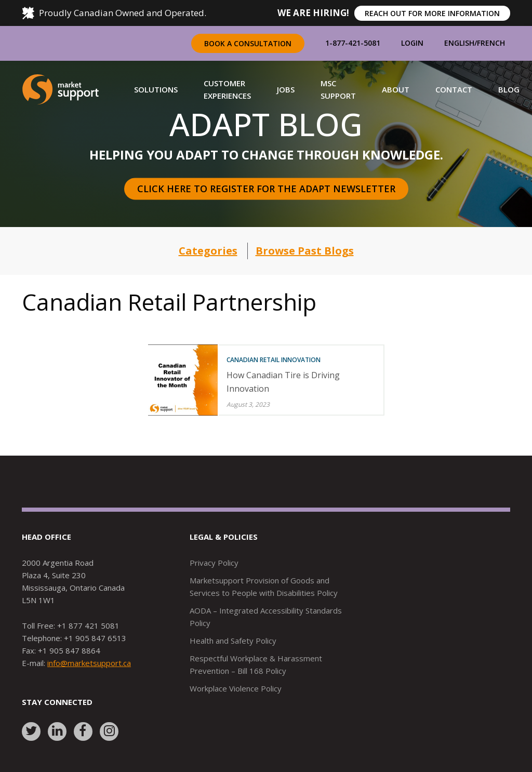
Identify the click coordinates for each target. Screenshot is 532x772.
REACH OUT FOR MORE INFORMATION (432, 13)
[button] (156, 89)
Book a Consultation (248, 43)
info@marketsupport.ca (89, 663)
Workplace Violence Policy (236, 688)
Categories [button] (208, 251)
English (459, 43)
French (491, 43)
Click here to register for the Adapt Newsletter (266, 189)
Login (412, 43)
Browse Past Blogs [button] (305, 251)
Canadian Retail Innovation (274, 360)
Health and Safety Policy (233, 641)
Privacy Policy (214, 563)
